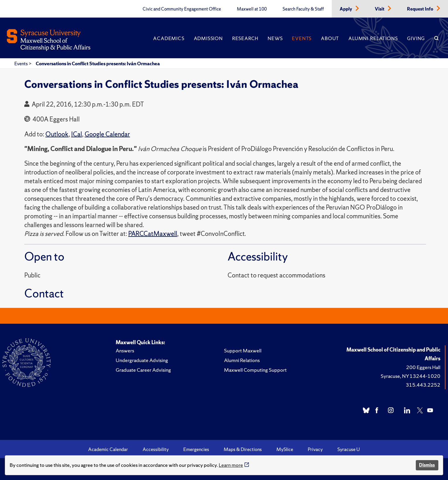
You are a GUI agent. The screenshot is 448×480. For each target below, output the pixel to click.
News (275, 38)
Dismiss (427, 465)
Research (245, 38)
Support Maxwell (243, 350)
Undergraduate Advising (142, 360)
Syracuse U (349, 449)
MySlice (285, 449)
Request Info (421, 9)
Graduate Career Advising (143, 370)
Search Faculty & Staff (303, 9)
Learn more (231, 465)
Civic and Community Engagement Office (182, 9)
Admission (208, 38)
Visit (380, 9)
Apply (346, 9)
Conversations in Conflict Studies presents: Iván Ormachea (98, 64)
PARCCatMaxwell (153, 234)
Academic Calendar (108, 449)
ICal (77, 134)
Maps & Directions (243, 449)
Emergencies (196, 449)
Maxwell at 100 (252, 9)
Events (302, 38)
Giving (416, 38)
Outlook (57, 134)
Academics (169, 38)
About (330, 38)
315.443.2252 (423, 385)
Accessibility (156, 449)
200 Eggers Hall (423, 367)
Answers (125, 350)
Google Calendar (107, 134)
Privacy (315, 449)
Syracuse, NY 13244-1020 (411, 376)
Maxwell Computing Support (255, 370)
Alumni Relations (373, 38)
